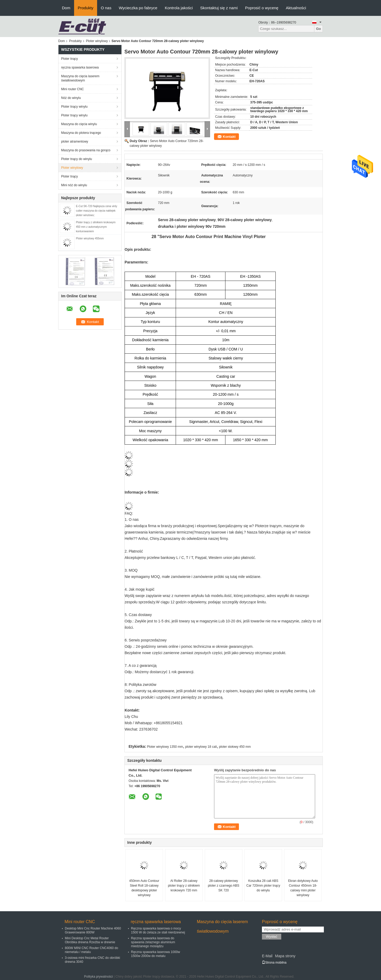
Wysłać (272, 936)
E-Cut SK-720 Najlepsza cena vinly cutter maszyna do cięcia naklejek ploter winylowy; (97, 211)
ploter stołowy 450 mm (235, 747)
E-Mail (267, 956)
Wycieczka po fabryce (138, 8)
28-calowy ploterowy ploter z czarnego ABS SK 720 (224, 886)
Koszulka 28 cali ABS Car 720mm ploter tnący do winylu (263, 886)
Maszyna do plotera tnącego (81, 133)
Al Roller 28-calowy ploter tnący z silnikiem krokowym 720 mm (184, 886)
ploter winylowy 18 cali (201, 747)
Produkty (86, 8)
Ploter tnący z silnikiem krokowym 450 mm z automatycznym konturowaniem (96, 227)
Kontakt (229, 137)
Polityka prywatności (99, 977)
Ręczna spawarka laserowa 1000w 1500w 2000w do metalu (155, 954)
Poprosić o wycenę (262, 8)
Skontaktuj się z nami (219, 8)
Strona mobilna (274, 963)
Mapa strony (285, 956)
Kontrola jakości (179, 8)
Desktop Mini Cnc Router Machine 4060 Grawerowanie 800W (93, 930)
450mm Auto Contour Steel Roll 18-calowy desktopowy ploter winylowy (144, 888)
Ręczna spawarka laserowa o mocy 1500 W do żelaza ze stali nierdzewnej (158, 930)
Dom (66, 8)
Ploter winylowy (97, 41)
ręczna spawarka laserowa (80, 67)
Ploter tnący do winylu (77, 159)
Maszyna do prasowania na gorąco (86, 150)
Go (318, 29)
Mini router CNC (72, 89)
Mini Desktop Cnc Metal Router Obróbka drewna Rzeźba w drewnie (90, 940)
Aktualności (296, 8)
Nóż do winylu (71, 98)
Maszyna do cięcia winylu (79, 124)
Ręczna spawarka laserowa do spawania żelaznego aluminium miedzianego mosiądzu (153, 942)
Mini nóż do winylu (74, 185)
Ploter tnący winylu (74, 107)
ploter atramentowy (75, 142)
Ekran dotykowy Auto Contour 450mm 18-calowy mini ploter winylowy (303, 888)
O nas (106, 8)
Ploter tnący (69, 59)
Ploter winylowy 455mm (90, 238)
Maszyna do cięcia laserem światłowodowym (80, 78)
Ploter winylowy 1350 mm (165, 747)
